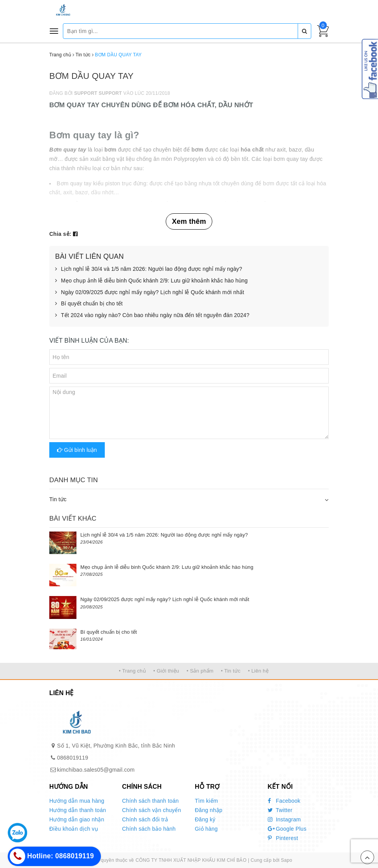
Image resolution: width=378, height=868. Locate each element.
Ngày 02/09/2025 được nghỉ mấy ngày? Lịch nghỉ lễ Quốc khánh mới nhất (150, 293)
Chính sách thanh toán (151, 801)
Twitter (280, 810)
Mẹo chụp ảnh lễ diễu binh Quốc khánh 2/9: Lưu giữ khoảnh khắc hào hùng (151, 281)
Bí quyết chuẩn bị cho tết (89, 304)
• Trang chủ (132, 671)
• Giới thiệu (166, 671)
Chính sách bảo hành (149, 829)
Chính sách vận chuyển (152, 810)
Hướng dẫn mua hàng (77, 801)
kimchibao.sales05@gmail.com (96, 770)
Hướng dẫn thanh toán (78, 810)
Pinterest (283, 838)
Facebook (284, 801)
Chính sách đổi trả (145, 819)
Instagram (284, 819)
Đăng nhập (209, 810)
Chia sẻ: (60, 234)
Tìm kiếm (206, 801)
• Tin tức (231, 671)
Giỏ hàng (206, 829)
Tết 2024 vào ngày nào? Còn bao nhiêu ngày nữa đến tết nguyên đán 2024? (152, 315)
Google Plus (287, 829)
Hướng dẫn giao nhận (77, 819)
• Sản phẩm (200, 671)
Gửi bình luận (77, 450)
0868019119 (73, 758)
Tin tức (58, 499)
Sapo (287, 860)
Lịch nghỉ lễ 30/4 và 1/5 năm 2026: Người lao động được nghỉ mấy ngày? (149, 269)
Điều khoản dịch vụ (74, 829)
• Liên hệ (258, 671)
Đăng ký (205, 819)
